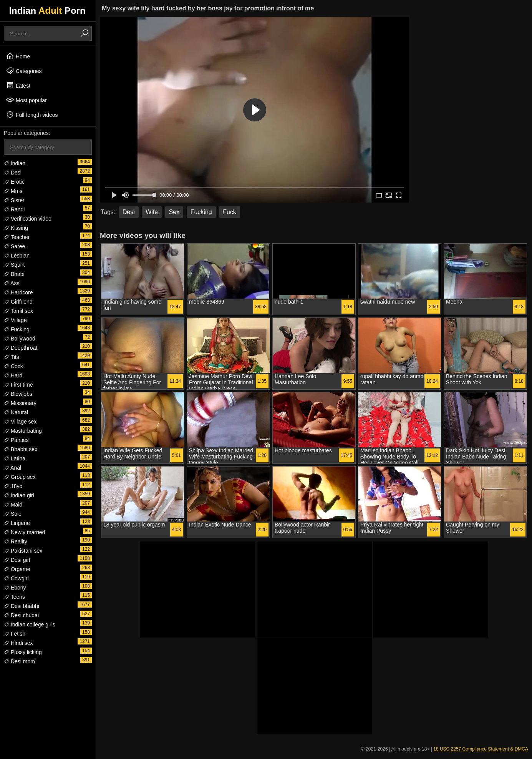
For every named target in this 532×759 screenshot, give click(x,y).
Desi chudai (21, 615)
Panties (16, 440)
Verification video (28, 219)
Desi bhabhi (22, 606)
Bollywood (20, 339)
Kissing (16, 228)
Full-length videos (32, 115)
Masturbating (23, 431)
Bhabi (14, 274)
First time (18, 385)
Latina (15, 458)
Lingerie (17, 523)
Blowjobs (18, 394)
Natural (16, 412)
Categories (24, 71)
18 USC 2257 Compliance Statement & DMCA (481, 749)
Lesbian (17, 256)
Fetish (15, 634)
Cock (13, 366)
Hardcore (18, 292)
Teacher (17, 237)
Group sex (20, 477)
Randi (14, 209)
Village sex (20, 422)
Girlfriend (18, 302)
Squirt (14, 265)
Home (18, 56)
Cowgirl (16, 578)
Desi (13, 173)
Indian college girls (30, 624)
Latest (18, 85)
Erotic (14, 182)
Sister (14, 200)
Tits (12, 357)
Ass (12, 283)
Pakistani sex (23, 551)
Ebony (15, 588)
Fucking (17, 329)
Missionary (20, 403)
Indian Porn (47, 11)
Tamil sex (18, 311)
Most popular (26, 100)
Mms (13, 191)
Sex (174, 212)
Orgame (17, 569)
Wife (152, 212)
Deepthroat (21, 348)
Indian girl (19, 495)
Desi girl (17, 560)
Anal (12, 468)
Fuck (230, 212)
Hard (13, 375)
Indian (15, 163)
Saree (14, 246)
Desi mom (19, 661)
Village (15, 320)
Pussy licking (23, 652)
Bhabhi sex (21, 449)
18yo (13, 486)
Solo (13, 514)
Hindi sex (18, 643)
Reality (16, 541)
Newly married (24, 532)
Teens (14, 597)
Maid (13, 505)
